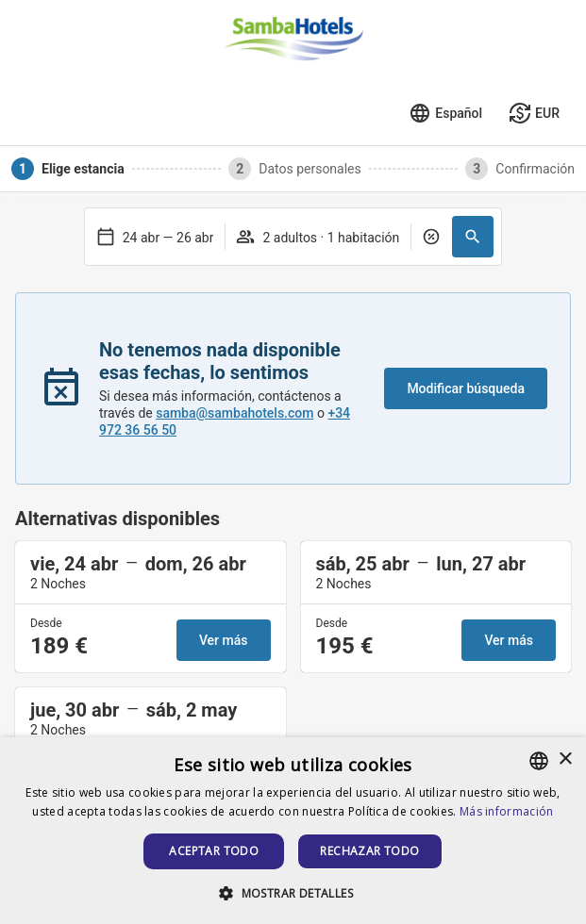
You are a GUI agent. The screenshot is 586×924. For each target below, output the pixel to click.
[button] (473, 237)
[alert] (293, 831)
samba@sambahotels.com (234, 413)
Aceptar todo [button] (214, 851)
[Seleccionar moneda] (534, 113)
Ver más (224, 640)
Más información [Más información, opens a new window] (507, 811)
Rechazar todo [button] (369, 851)
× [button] (565, 759)
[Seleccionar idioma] (445, 113)
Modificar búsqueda (466, 388)
